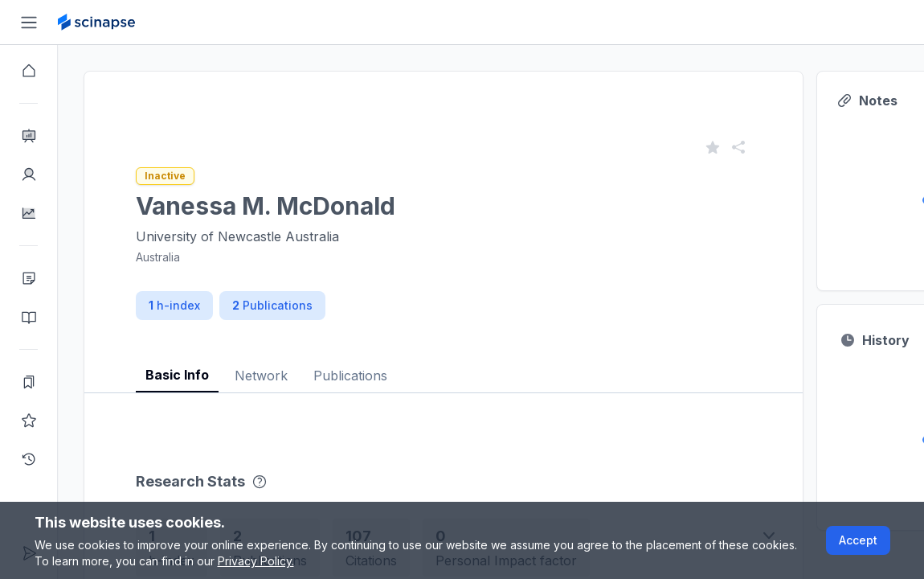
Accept (858, 540)
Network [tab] (261, 376)
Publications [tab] (350, 376)
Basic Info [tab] (177, 375)
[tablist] (444, 363)
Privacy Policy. (256, 561)
